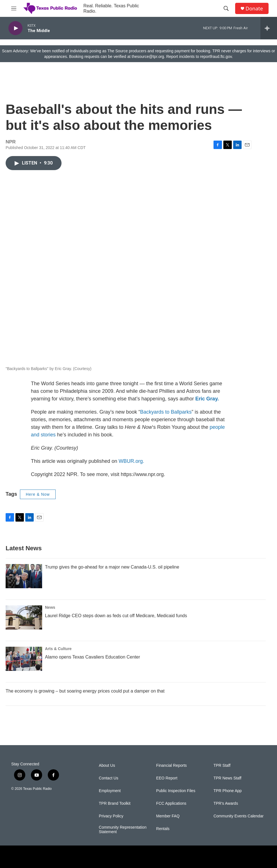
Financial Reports (172, 766)
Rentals (163, 829)
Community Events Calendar (239, 816)
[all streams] (269, 28)
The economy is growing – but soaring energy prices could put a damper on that (85, 691)
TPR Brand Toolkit (115, 803)
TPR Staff (222, 766)
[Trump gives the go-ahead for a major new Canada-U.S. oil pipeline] (24, 576)
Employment (110, 791)
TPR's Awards (226, 803)
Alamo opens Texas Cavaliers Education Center (93, 657)
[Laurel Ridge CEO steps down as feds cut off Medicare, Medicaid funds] (24, 617)
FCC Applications (171, 803)
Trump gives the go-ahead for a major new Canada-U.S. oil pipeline (112, 567)
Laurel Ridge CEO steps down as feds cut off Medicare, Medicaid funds (116, 616)
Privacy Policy (111, 816)
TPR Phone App (228, 791)
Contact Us (109, 778)
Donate (254, 9)
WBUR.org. (131, 461)
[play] (15, 28)
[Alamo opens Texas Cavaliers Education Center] (24, 659)
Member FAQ (168, 816)
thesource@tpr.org (148, 57)
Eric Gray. (207, 399)
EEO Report (167, 778)
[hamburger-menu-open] (14, 8)
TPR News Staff (227, 778)
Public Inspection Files (176, 791)
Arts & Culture (58, 649)
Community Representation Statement (123, 830)
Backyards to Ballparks (166, 412)
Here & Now (38, 494)
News (50, 607)
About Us (107, 766)
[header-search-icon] (226, 8)
